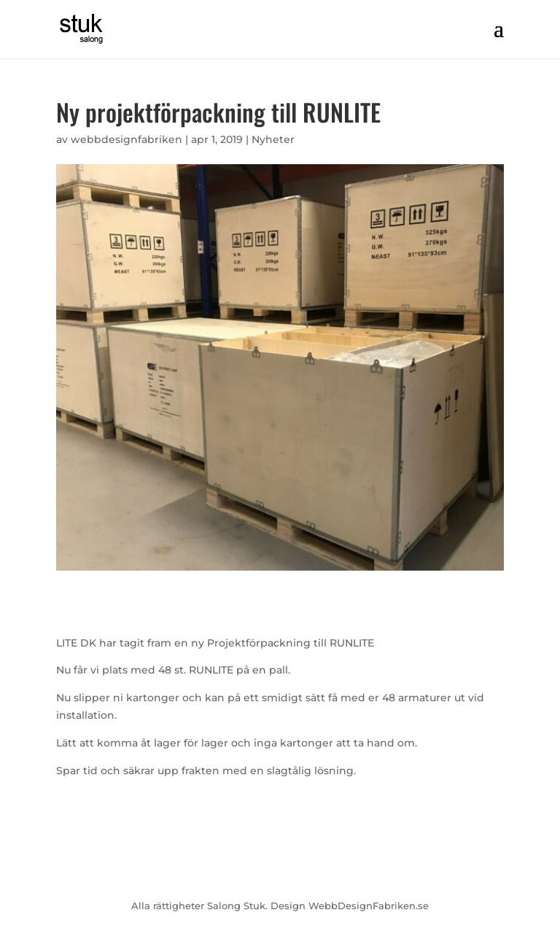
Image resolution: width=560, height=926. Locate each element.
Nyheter (273, 139)
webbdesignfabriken (127, 139)
